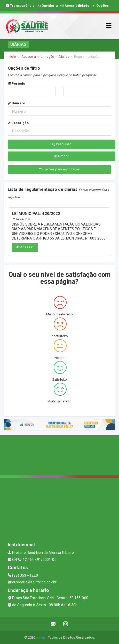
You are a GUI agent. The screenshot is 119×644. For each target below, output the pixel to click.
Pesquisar (61, 144)
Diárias (64, 57)
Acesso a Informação (38, 57)
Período (16, 84)
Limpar (62, 156)
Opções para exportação (59, 169)
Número (16, 103)
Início (12, 57)
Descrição (18, 123)
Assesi (41, 637)
